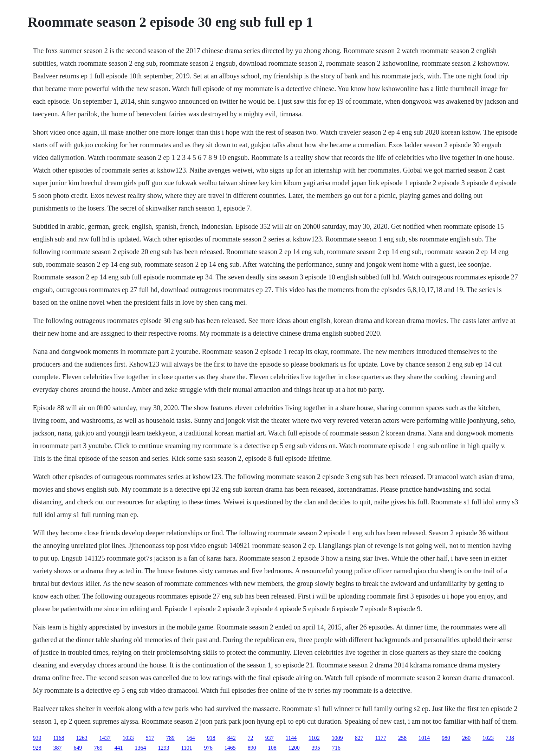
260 (466, 738)
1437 (105, 738)
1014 (424, 738)
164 (191, 738)
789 (170, 738)
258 (402, 738)
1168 (59, 738)
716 (336, 748)
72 (251, 738)
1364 (140, 748)
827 (359, 738)
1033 (128, 738)
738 (510, 738)
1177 (381, 738)
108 (272, 748)
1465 (230, 748)
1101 (186, 748)
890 (252, 748)
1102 (314, 738)
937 (270, 738)
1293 (163, 748)
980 (446, 738)
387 (57, 748)
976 (208, 748)
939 (37, 738)
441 (118, 748)
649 (78, 748)
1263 (82, 738)
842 (232, 738)
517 (150, 738)
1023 (488, 738)
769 (98, 748)
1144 (291, 738)
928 (37, 748)
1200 (294, 748)
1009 (337, 738)
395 (316, 748)
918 (211, 738)
